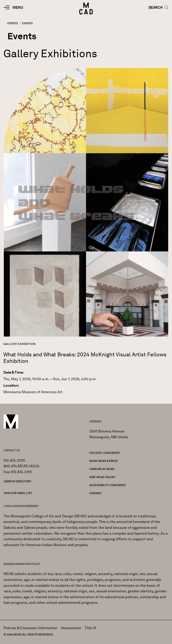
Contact (96, 493)
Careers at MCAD (102, 469)
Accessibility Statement (108, 485)
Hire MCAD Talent (102, 477)
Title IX (90, 628)
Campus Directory (17, 481)
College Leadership (105, 453)
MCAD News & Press (104, 461)
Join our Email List (18, 493)
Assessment (71, 628)
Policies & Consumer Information (30, 628)
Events (13, 23)
